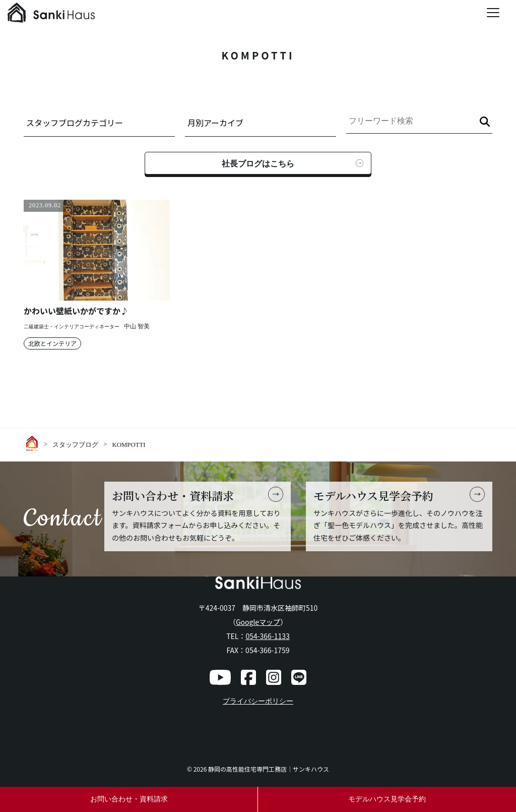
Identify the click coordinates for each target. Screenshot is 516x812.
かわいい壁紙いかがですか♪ (76, 311)
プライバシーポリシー (258, 701)
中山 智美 (137, 327)
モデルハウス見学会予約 (387, 799)
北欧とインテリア (52, 343)
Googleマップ (258, 622)
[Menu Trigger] (493, 13)
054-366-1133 (267, 636)
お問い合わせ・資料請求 (129, 799)
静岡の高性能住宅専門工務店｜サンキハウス (269, 769)
